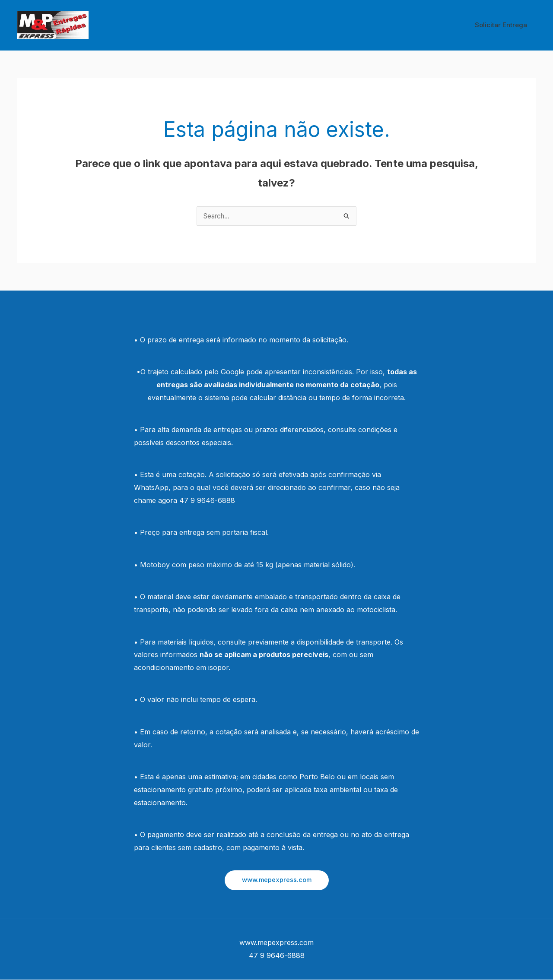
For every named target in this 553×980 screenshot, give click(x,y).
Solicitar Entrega (503, 25)
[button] (277, 880)
